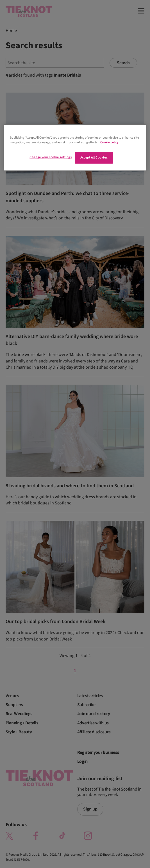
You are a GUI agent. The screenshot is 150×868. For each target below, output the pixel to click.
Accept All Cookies (94, 158)
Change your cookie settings (51, 158)
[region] (75, 148)
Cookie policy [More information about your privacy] (109, 143)
